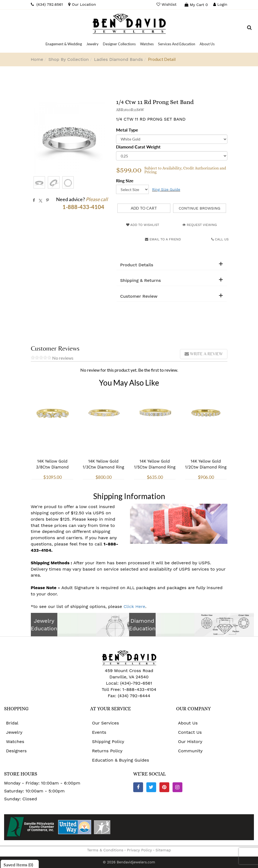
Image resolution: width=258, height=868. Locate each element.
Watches (15, 742)
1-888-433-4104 (139, 689)
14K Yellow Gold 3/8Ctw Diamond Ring (52, 454)
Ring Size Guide (166, 189)
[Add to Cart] (144, 208)
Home (37, 59)
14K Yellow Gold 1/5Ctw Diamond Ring (155, 452)
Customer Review (139, 296)
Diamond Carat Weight (138, 147)
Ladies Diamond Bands (118, 59)
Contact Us (190, 732)
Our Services (106, 723)
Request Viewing (200, 225)
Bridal (12, 723)
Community (190, 751)
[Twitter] (151, 787)
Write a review (204, 354)
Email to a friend (163, 239)
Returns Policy (107, 751)
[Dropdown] (64, 44)
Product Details (137, 265)
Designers (16, 751)
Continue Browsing (199, 208)
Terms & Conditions (105, 850)
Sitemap (163, 850)
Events (99, 732)
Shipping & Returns (140, 281)
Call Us (220, 239)
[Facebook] (138, 787)
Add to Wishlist (143, 225)
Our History (190, 742)
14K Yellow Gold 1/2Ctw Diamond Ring (206, 452)
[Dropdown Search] (249, 28)
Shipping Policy (108, 742)
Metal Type (127, 130)
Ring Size (125, 181)
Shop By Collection (69, 59)
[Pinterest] (164, 787)
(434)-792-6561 (135, 683)
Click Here (134, 606)
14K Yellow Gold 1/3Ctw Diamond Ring (103, 452)
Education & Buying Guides (121, 760)
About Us (188, 723)
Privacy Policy (140, 850)
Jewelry (14, 732)
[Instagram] (177, 787)
